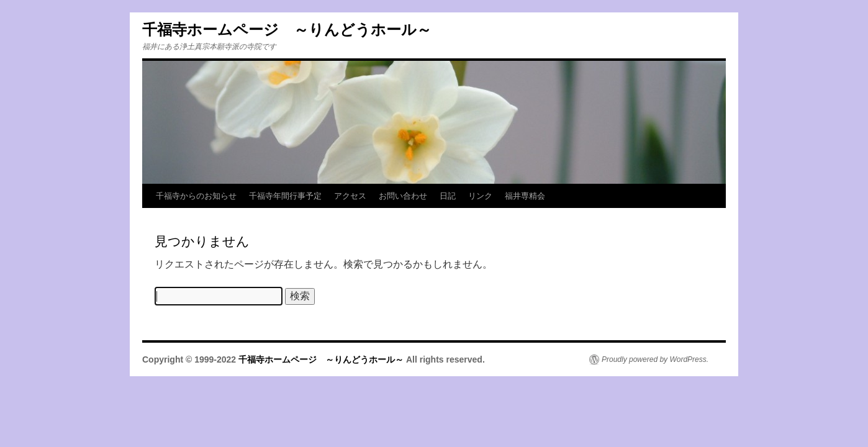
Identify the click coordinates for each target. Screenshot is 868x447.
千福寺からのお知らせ (196, 196)
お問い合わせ (403, 196)
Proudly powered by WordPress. (655, 359)
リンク (480, 196)
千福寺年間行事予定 (285, 196)
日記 (448, 196)
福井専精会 (525, 196)
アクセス (350, 196)
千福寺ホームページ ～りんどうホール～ (287, 29)
